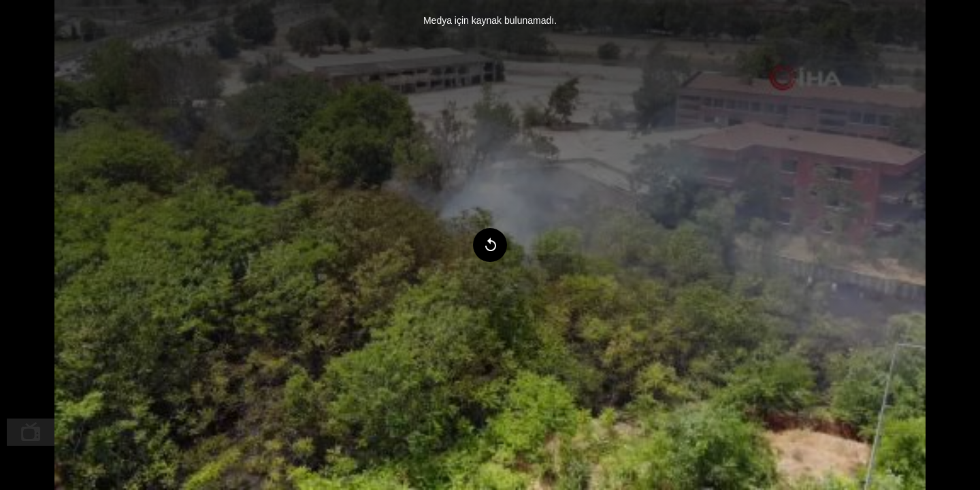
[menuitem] (31, 432)
